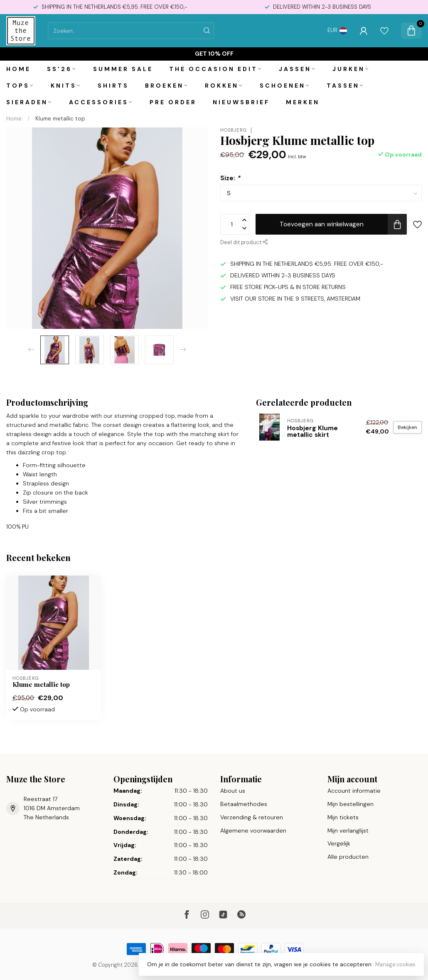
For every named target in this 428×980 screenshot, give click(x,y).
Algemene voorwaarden (253, 831)
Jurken (349, 69)
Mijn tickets (343, 817)
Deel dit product (244, 243)
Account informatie (354, 791)
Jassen (295, 69)
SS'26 (59, 69)
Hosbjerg (234, 130)
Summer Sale (123, 69)
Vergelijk (339, 843)
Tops (18, 86)
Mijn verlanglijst (348, 831)
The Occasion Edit (213, 69)
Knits (64, 86)
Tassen (343, 86)
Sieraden (27, 102)
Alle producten (348, 857)
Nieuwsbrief (241, 102)
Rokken (222, 86)
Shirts (113, 86)
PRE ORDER (173, 102)
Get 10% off (214, 54)
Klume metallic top (60, 119)
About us (233, 791)
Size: (230, 178)
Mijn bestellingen (351, 804)
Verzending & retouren (252, 817)
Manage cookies (395, 965)
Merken (303, 102)
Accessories (99, 102)
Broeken (164, 86)
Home (18, 69)
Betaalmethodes (244, 804)
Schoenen (283, 86)
